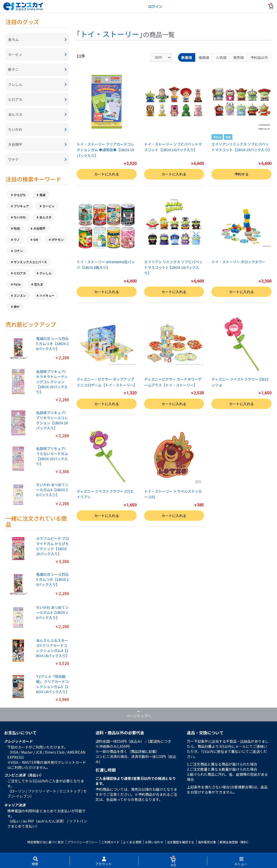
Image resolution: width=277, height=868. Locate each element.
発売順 (238, 57)
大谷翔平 (39, 228)
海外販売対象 (207, 842)
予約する (241, 174)
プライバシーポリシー (83, 842)
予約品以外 (259, 57)
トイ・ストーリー (110, 34)
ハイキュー (47, 295)
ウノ (17, 239)
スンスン (20, 295)
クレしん (45, 273)
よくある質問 (132, 842)
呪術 (17, 228)
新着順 (187, 57)
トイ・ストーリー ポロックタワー (238, 262)
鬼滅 (42, 195)
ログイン (155, 6)
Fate (17, 284)
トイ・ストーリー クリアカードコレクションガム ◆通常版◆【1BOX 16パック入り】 (105, 150)
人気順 (221, 57)
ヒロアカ (20, 273)
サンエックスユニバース (30, 262)
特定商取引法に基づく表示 (45, 842)
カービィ (48, 206)
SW (36, 239)
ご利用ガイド (110, 842)
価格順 (204, 57)
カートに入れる (107, 174)
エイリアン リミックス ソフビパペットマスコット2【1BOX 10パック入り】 (173, 267)
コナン (18, 251)
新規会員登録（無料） (235, 842)
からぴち (20, 195)
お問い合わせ (154, 842)
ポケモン (58, 239)
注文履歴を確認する (181, 842)
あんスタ (45, 217)
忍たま (39, 284)
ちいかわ (20, 217)
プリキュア (21, 206)
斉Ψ (17, 307)
